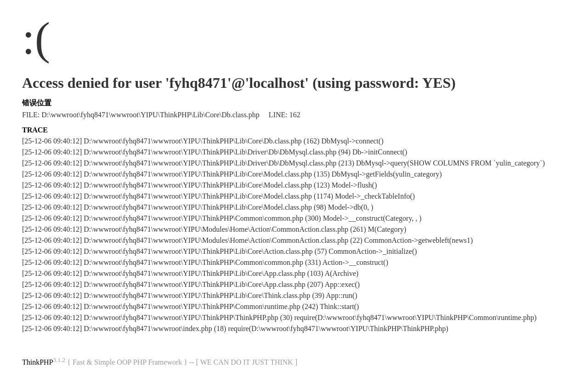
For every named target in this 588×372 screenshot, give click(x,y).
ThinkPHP (38, 362)
